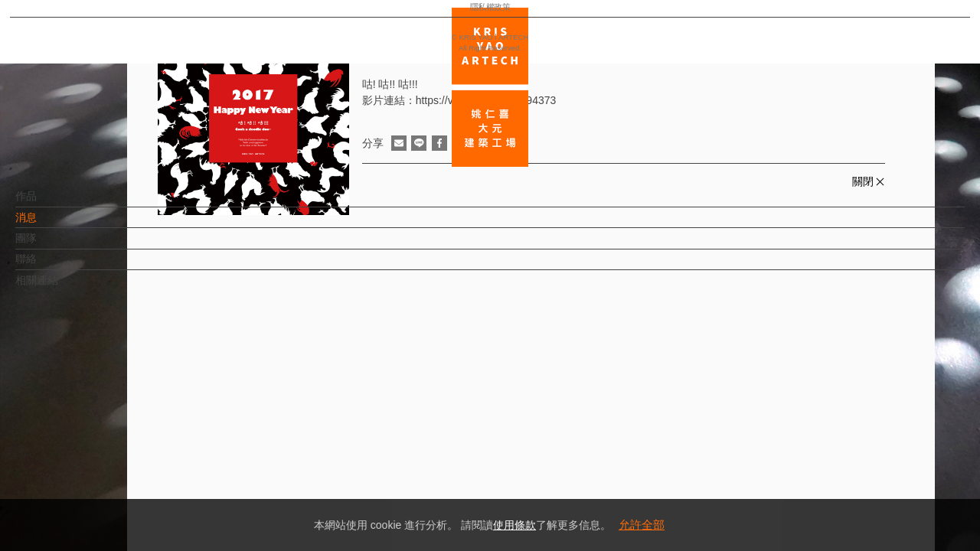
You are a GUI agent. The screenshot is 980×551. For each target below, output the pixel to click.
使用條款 (514, 525)
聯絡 (51, 266)
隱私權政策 (79, 494)
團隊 (51, 246)
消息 (51, 225)
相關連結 (62, 288)
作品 (51, 204)
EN (105, 450)
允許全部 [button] (642, 525)
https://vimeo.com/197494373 (486, 100)
